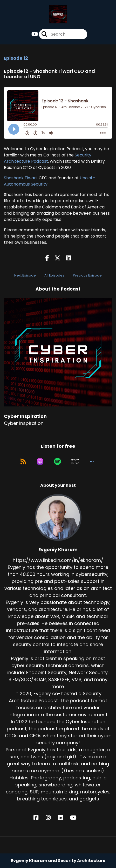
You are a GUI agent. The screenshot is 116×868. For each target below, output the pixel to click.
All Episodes (54, 275)
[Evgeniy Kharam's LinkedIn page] (63, 818)
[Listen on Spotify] (57, 462)
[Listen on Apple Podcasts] (40, 462)
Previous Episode (87, 275)
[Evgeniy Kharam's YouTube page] (76, 818)
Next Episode (25, 275)
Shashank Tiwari (21, 178)
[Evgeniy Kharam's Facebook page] (39, 818)
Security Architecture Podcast (48, 158)
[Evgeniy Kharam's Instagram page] (51, 818)
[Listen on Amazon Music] (75, 462)
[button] (92, 462)
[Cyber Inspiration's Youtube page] (35, 34)
